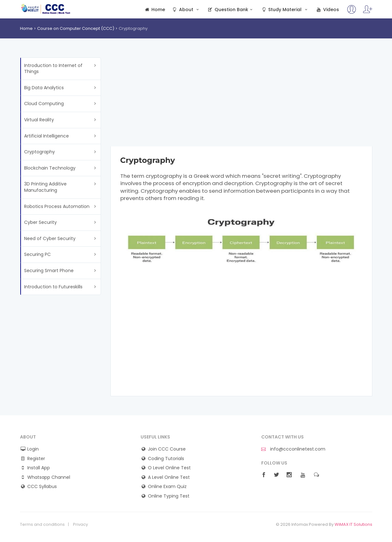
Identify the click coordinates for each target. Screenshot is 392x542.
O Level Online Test (169, 468)
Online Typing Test (169, 496)
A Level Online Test (169, 477)
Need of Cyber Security (50, 238)
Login (33, 449)
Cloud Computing (44, 104)
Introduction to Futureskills (53, 287)
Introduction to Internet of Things (53, 69)
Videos (327, 10)
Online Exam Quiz (167, 487)
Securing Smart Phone (49, 271)
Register (36, 459)
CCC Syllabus (42, 487)
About (186, 10)
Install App (39, 468)
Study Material (285, 10)
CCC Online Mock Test (46, 9)
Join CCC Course (167, 449)
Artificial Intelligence (47, 136)
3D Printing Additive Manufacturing (45, 187)
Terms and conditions (42, 525)
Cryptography (40, 152)
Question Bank (231, 10)
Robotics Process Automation (57, 206)
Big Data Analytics (44, 88)
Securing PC (37, 254)
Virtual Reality (39, 120)
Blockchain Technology (50, 168)
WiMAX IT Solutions (353, 524)
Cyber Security (40, 222)
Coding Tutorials (166, 459)
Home (155, 10)
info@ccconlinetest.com (293, 449)
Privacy (80, 525)
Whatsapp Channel (49, 477)
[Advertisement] (241, 102)
